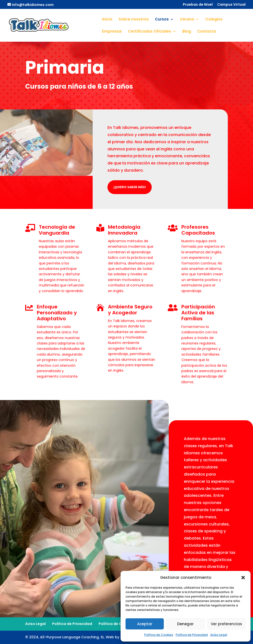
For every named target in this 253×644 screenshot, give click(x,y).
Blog (187, 32)
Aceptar (145, 624)
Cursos (162, 20)
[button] (243, 578)
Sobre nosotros (134, 20)
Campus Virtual (231, 5)
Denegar (185, 624)
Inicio (107, 20)
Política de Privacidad (192, 635)
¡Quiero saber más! (130, 187)
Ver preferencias (226, 624)
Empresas (112, 32)
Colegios (214, 20)
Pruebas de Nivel (198, 5)
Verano (187, 20)
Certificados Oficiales (150, 32)
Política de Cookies (159, 635)
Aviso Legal (219, 635)
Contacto (207, 32)
